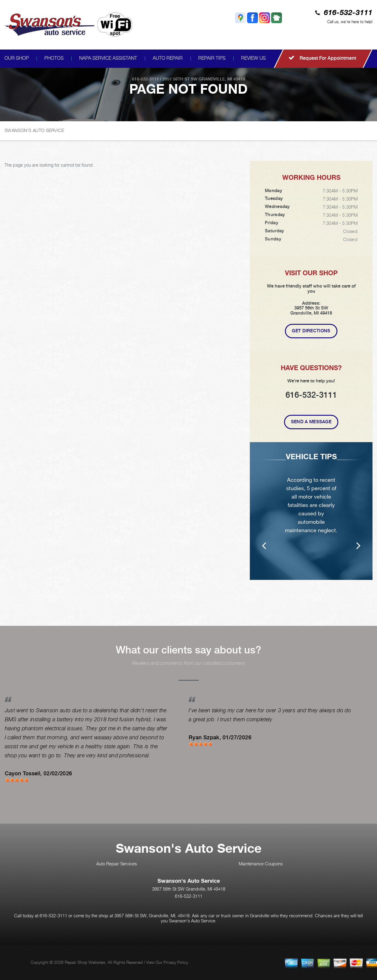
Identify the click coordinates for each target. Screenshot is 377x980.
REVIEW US (253, 58)
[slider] (17, 780)
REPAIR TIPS (212, 58)
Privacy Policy (176, 962)
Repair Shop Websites (85, 962)
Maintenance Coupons (261, 864)
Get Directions (311, 331)
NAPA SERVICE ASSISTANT (108, 58)
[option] (311, 515)
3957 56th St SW (180, 79)
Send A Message (311, 422)
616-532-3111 (348, 13)
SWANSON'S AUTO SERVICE (34, 130)
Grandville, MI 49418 (222, 79)
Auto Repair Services (117, 864)
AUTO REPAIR (168, 58)
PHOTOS (54, 58)
